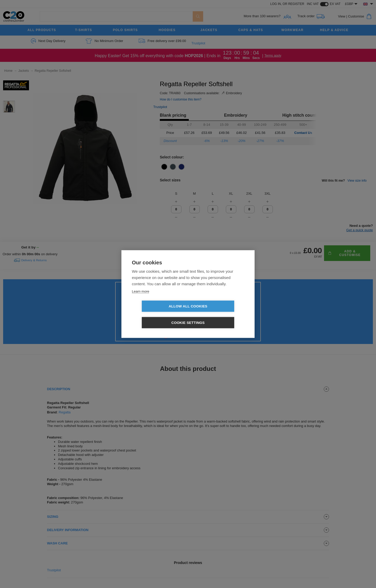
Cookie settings (218, 315)
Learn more (140, 299)
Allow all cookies (158, 315)
